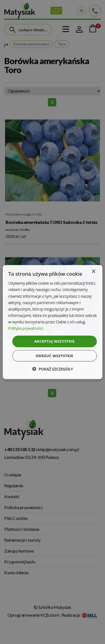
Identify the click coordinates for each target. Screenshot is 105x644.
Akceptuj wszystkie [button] (55, 341)
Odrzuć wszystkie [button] (54, 355)
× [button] (93, 272)
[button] (52, 369)
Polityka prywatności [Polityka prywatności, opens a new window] (26, 328)
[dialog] (52, 322)
